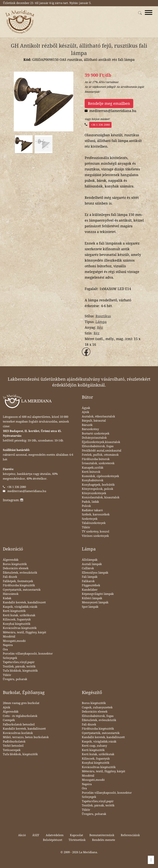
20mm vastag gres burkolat (21, 703)
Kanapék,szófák (93, 468)
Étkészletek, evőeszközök (20, 573)
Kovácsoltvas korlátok (18, 733)
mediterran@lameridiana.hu (27, 491)
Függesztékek (91, 585)
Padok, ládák (90, 502)
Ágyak (86, 408)
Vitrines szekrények (95, 536)
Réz (100, 327)
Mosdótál (9, 637)
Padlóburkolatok (14, 742)
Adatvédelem (55, 835)
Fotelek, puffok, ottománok (100, 455)
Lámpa (101, 322)
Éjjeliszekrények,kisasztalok (101, 442)
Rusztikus (103, 316)
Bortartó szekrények (96, 434)
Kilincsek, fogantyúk (17, 619)
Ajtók (86, 412)
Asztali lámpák (92, 564)
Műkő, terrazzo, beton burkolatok (26, 737)
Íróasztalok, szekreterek (98, 463)
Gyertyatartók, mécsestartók (22, 590)
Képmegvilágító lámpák (98, 594)
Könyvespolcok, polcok (98, 489)
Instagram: (13, 500)
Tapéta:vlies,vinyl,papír (19, 662)
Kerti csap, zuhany (94, 746)
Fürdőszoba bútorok (96, 459)
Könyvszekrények (94, 493)
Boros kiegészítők (15, 564)
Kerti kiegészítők (14, 611)
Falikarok (88, 581)
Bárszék (87, 425)
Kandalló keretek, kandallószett (24, 602)
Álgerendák (11, 560)
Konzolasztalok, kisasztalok (101, 497)
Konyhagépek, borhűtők (98, 485)
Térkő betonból (13, 746)
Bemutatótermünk (102, 835)
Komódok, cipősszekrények (100, 476)
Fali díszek (10, 577)
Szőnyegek (10, 658)
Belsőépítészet (53, 840)
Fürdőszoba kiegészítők (19, 585)
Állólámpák (90, 560)
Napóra (8, 645)
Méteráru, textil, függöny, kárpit (24, 632)
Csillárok (88, 568)
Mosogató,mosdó (14, 641)
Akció (22, 835)
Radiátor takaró (92, 510)
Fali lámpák (90, 577)
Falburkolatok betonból (19, 725)
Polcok (86, 506)
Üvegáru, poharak (15, 679)
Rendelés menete (104, 840)
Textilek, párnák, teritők (19, 666)
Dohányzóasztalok (94, 438)
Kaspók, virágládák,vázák (20, 607)
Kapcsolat (76, 835)
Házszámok (11, 594)
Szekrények (90, 519)
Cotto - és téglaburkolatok (20, 716)
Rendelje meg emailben (109, 104)
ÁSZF (36, 835)
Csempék (9, 720)
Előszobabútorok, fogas (98, 446)
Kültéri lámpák (92, 598)
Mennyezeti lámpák (95, 602)
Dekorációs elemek (16, 568)
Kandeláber (90, 590)
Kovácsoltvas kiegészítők (20, 628)
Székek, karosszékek (96, 514)
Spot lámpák (90, 607)
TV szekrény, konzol (96, 532)
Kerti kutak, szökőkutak (19, 615)
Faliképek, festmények (18, 581)
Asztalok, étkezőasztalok (98, 416)
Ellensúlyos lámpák (95, 573)
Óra (5, 649)
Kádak (7, 598)
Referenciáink (130, 835)
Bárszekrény (90, 429)
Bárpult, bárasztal (94, 421)
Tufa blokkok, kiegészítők (20, 671)
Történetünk (77, 840)
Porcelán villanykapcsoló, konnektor (28, 654)
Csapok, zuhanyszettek (97, 707)
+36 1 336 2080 (100, 125)
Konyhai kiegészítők (17, 624)
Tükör (86, 527)
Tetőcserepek (12, 750)
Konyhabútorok (93, 480)
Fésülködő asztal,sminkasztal (102, 451)
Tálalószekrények (94, 523)
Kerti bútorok (91, 472)
